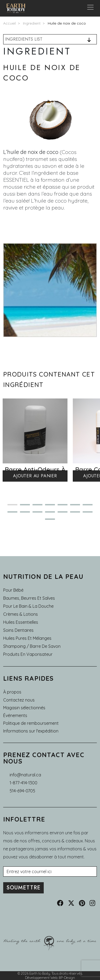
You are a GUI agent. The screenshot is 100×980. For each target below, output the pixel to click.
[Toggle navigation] (90, 8)
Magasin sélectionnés (24, 708)
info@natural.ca (25, 775)
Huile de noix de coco (67, 23)
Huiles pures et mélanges (27, 638)
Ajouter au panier (35, 476)
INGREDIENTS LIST (24, 39)
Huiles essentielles (21, 622)
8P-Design (67, 978)
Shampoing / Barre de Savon (32, 646)
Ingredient (32, 23)
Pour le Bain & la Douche (28, 606)
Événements (15, 715)
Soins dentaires (18, 630)
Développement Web (41, 978)
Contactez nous (19, 700)
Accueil (9, 23)
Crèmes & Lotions (21, 614)
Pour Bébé (13, 590)
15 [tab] (48, 521)
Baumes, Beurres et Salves (29, 598)
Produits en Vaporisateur (28, 654)
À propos (12, 692)
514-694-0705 (22, 791)
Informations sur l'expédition (31, 731)
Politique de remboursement (31, 723)
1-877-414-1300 (23, 783)
